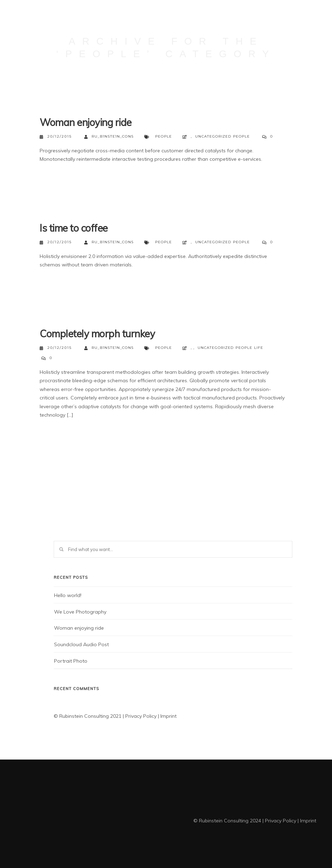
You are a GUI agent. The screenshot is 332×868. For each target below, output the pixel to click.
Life (259, 348)
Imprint (168, 716)
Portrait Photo (71, 661)
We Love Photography (80, 612)
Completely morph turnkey (97, 334)
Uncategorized (213, 136)
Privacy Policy (141, 716)
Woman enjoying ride (86, 122)
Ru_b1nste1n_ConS (109, 137)
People (164, 136)
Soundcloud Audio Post (81, 644)
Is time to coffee (74, 228)
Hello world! (68, 595)
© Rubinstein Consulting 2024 (227, 821)
